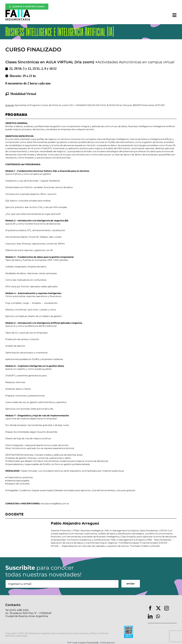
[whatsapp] (158, 616)
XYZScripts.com (108, 643)
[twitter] (158, 608)
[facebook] (150, 608)
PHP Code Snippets (77, 643)
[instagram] (167, 608)
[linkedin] (150, 616)
